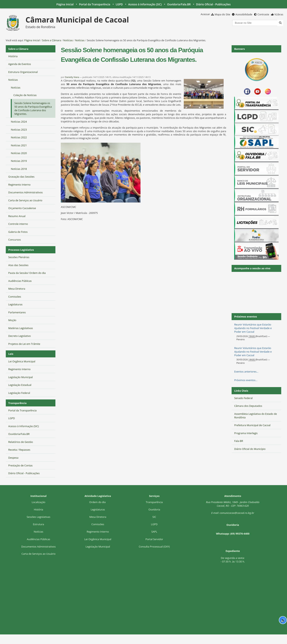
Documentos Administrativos (39, 547)
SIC (154, 517)
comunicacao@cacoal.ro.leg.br (237, 513)
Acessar (205, 14)
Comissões (98, 524)
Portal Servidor (154, 539)
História (39, 509)
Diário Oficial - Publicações (213, 4)
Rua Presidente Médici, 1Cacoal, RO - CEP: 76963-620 (233, 504)
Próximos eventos (246, 317)
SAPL (154, 532)
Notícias (68, 40)
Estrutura (38, 524)
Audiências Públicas (38, 539)
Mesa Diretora (98, 517)
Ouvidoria (154, 509)
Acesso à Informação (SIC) (145, 4)
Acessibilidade (244, 14)
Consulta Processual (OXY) (154, 547)
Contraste (263, 14)
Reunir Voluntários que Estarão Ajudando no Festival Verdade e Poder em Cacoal (253, 328)
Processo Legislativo (21, 250)
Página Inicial (65, 4)
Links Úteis (241, 391)
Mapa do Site (222, 14)
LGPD (119, 4)
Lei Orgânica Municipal (98, 539)
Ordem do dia (98, 502)
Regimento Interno (98, 532)
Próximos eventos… (246, 380)
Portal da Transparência (95, 4)
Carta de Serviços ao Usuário (39, 554)
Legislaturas (98, 509)
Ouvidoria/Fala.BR (179, 4)
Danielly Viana (72, 77)
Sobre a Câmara (52, 40)
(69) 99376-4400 (240, 534)
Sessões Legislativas (39, 517)
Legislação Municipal (98, 547)
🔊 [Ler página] (283, 620)
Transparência (18, 403)
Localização (38, 502)
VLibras (279, 14)
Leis (11, 354)
